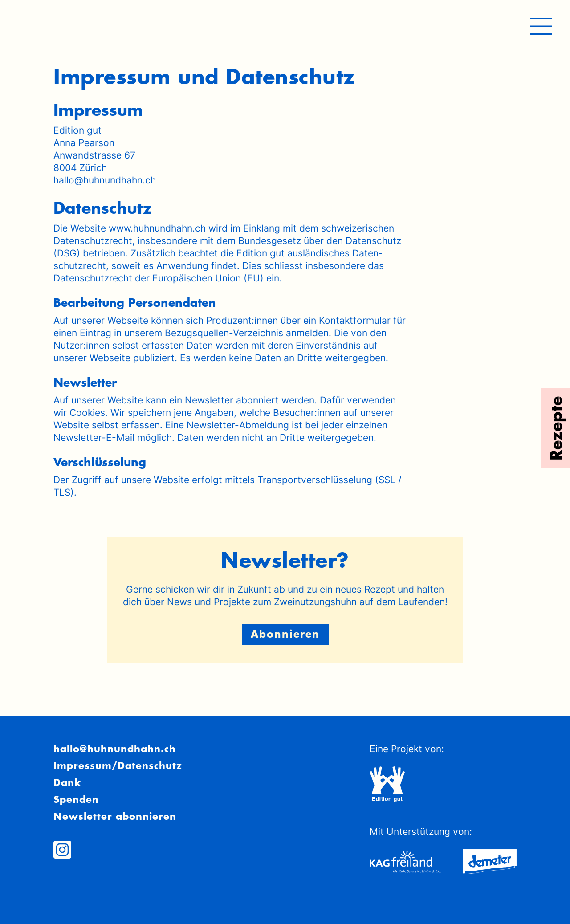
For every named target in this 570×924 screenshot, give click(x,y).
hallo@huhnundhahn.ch (115, 749)
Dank (67, 782)
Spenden (76, 799)
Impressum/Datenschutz (118, 765)
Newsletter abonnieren (115, 816)
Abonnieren (285, 634)
